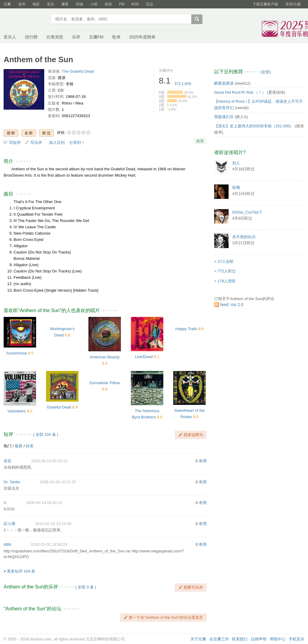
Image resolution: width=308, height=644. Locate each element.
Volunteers (16, 411)
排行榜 (31, 37)
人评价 (183, 84)
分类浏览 (55, 37)
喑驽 (236, 188)
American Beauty (105, 357)
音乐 (51, 4)
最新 (19, 446)
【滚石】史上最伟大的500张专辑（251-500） (254, 126)
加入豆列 (57, 143)
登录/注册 (293, 4)
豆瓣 (7, 4)
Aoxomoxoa (17, 353)
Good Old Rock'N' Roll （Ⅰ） (240, 92)
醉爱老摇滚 (224, 83)
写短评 (15, 143)
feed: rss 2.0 (232, 305)
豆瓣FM (96, 37)
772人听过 (227, 271)
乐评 (76, 37)
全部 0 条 (86, 587)
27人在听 (225, 261)
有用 (203, 461)
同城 (79, 4)
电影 (36, 4)
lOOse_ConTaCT (247, 212)
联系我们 (240, 639)
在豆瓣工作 (219, 639)
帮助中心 (278, 639)
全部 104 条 (46, 434)
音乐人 (10, 37)
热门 (8, 446)
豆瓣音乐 (25, 20)
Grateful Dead (59, 407)
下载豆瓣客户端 (265, 4)
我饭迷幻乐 (224, 117)
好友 (30, 446)
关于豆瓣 (198, 639)
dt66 (7, 544)
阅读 (108, 4)
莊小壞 (9, 524)
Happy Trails (186, 329)
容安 (8, 461)
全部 (266, 72)
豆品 (149, 4)
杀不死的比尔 (244, 237)
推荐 (200, 141)
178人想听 (227, 281)
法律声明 (259, 639)
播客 (65, 4)
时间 (135, 4)
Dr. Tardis (12, 482)
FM (122, 4)
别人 (236, 163)
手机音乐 (297, 639)
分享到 (75, 143)
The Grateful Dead (78, 71)
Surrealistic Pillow (105, 383)
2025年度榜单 (142, 37)
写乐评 (36, 143)
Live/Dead (144, 357)
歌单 (116, 37)
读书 (22, 4)
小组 (94, 4)
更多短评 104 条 (21, 571)
